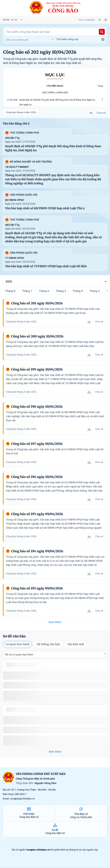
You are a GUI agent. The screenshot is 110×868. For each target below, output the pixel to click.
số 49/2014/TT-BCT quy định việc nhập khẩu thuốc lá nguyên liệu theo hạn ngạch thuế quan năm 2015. (55, 675)
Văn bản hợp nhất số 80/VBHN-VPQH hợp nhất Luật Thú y (45, 208)
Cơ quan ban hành (17, 644)
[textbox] (29, 40)
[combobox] (29, 39)
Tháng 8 (10, 291)
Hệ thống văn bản (48, 644)
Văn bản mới (76, 644)
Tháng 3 (94, 291)
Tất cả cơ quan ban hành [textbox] (19, 655)
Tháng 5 (61, 291)
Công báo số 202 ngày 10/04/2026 (40, 52)
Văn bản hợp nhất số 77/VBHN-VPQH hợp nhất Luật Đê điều (46, 266)
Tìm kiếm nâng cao (80, 39)
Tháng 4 (78, 291)
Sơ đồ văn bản (14, 636)
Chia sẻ (101, 113)
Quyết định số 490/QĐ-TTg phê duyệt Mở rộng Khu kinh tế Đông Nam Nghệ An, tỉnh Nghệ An (57, 102)
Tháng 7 (27, 291)
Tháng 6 (44, 291)
